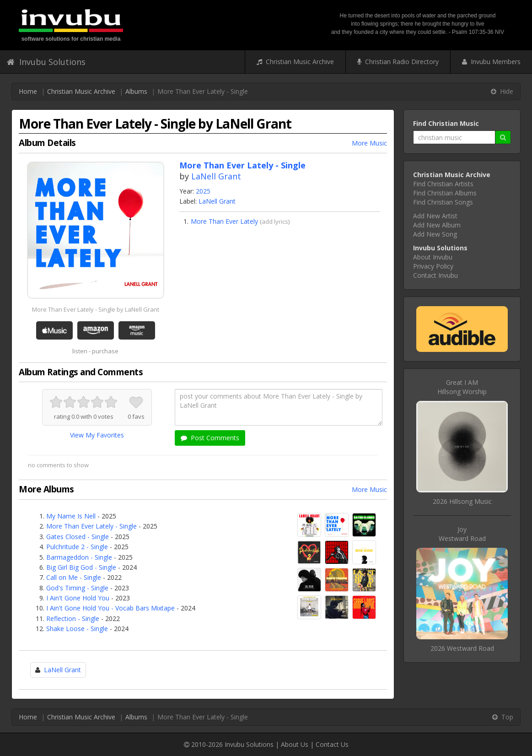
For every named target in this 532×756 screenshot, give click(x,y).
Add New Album (437, 225)
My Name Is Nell (71, 516)
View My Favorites (97, 435)
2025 (203, 191)
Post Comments (210, 438)
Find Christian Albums (445, 193)
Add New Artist (435, 216)
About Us (295, 744)
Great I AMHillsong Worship (462, 387)
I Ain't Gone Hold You (78, 598)
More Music (369, 143)
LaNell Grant (216, 176)
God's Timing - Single (77, 588)
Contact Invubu (435, 275)
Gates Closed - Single (78, 537)
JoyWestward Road (462, 534)
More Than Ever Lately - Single (91, 526)
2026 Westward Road (462, 648)
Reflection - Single (73, 618)
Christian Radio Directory (398, 62)
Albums (136, 91)
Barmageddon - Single (79, 557)
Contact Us (332, 744)
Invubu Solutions (46, 62)
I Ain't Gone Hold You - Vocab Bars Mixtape (110, 608)
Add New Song (435, 234)
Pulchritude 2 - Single (77, 547)
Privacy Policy (433, 266)
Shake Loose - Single (77, 629)
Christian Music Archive (295, 62)
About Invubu (433, 257)
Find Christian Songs (443, 202)
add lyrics (275, 221)
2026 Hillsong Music (462, 501)
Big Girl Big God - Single (81, 567)
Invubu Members (491, 62)
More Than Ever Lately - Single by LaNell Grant (96, 309)
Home (28, 91)
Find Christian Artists (443, 184)
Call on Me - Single (74, 577)
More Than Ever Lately (224, 221)
